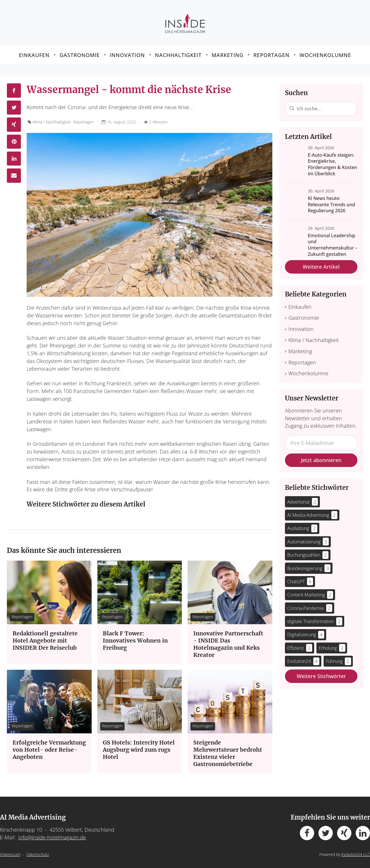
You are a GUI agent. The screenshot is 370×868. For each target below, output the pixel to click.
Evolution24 (303, 659)
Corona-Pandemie (310, 605)
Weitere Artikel (321, 264)
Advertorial (303, 499)
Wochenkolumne (325, 52)
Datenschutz (38, 852)
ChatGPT (300, 579)
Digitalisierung (306, 632)
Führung (338, 659)
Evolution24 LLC (356, 852)
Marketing (228, 52)
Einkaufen (34, 52)
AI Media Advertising (312, 512)
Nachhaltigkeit (178, 52)
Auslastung (302, 526)
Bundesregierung (309, 566)
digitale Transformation (315, 619)
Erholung (332, 645)
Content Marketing (310, 592)
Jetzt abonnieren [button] (321, 457)
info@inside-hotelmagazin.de (52, 835)
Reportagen (271, 52)
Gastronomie (80, 52)
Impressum (10, 852)
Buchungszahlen (308, 552)
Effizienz (300, 645)
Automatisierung (308, 539)
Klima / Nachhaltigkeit (52, 119)
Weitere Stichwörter (321, 673)
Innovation (127, 52)
